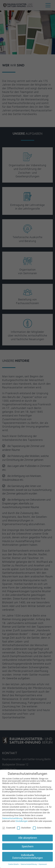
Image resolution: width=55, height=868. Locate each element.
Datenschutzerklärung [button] (29, 866)
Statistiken (24, 829)
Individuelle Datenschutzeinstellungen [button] (28, 858)
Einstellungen (22, 822)
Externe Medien (42, 829)
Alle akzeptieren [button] (28, 839)
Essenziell (9, 829)
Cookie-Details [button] (14, 866)
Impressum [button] (43, 866)
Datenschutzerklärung (12, 820)
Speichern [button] (28, 848)
